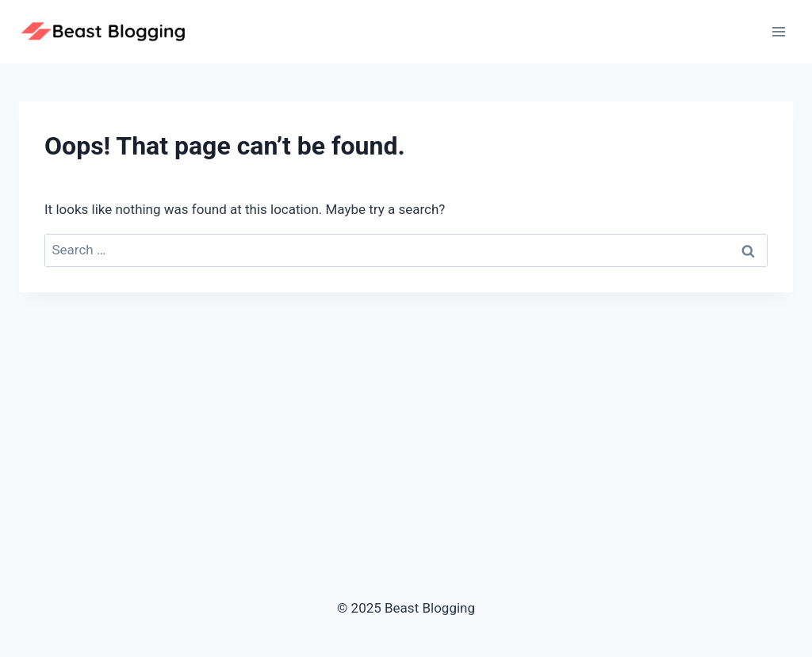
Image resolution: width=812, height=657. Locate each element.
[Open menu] (778, 31)
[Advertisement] (406, 411)
